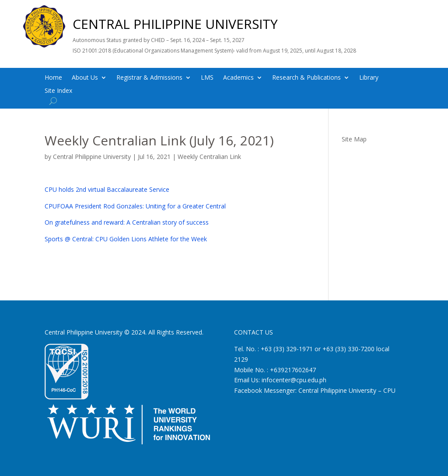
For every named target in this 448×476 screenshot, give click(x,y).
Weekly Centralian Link (209, 157)
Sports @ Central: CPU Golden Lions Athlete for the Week (126, 239)
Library (369, 78)
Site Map (354, 139)
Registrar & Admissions (149, 78)
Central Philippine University (92, 157)
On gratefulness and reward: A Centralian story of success (127, 222)
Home (53, 78)
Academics (238, 78)
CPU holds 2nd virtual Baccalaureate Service (107, 189)
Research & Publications (306, 78)
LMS (207, 78)
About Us (85, 78)
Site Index (58, 91)
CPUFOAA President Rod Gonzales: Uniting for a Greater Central (135, 206)
